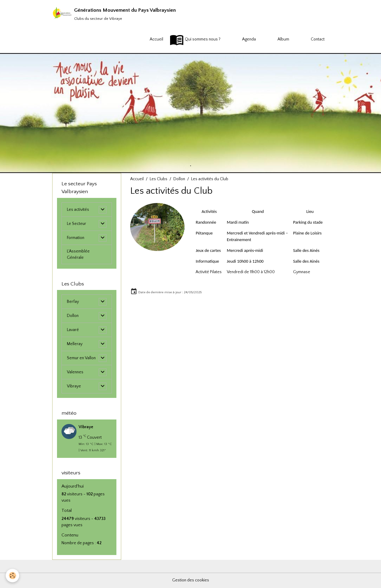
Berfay (73, 302)
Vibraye (74, 386)
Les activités (78, 210)
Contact (310, 40)
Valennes (75, 372)
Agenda (241, 40)
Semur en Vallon (81, 358)
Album (276, 40)
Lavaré (73, 330)
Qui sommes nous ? (195, 40)
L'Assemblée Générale (78, 254)
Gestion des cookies (191, 580)
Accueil (149, 40)
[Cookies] (13, 576)
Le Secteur (77, 224)
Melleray (75, 344)
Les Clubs (159, 179)
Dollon (179, 179)
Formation (76, 238)
